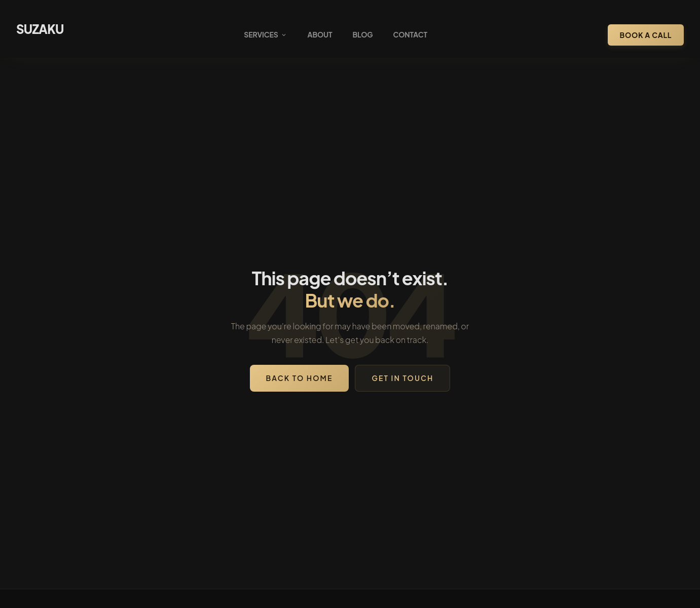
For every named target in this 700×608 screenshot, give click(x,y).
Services (265, 34)
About (320, 34)
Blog (362, 34)
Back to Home (300, 378)
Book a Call (646, 35)
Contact (410, 34)
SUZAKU (40, 29)
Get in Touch (402, 378)
